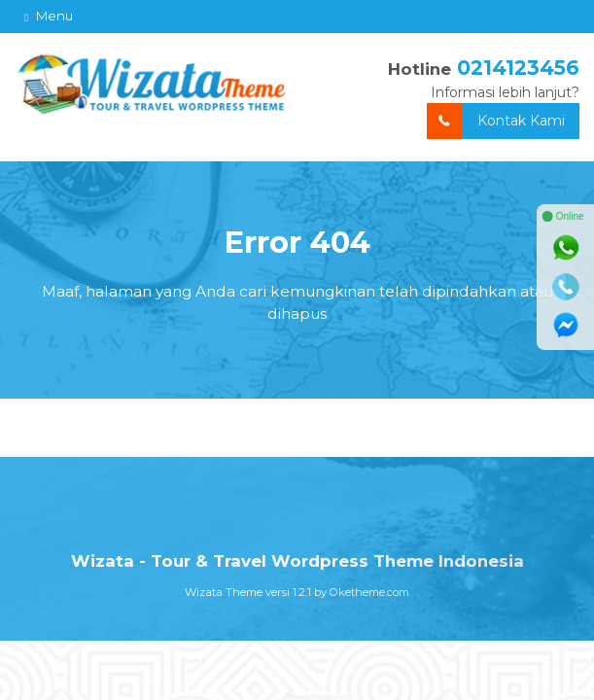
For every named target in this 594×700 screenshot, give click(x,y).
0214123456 (518, 68)
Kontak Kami (496, 121)
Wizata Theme (224, 592)
